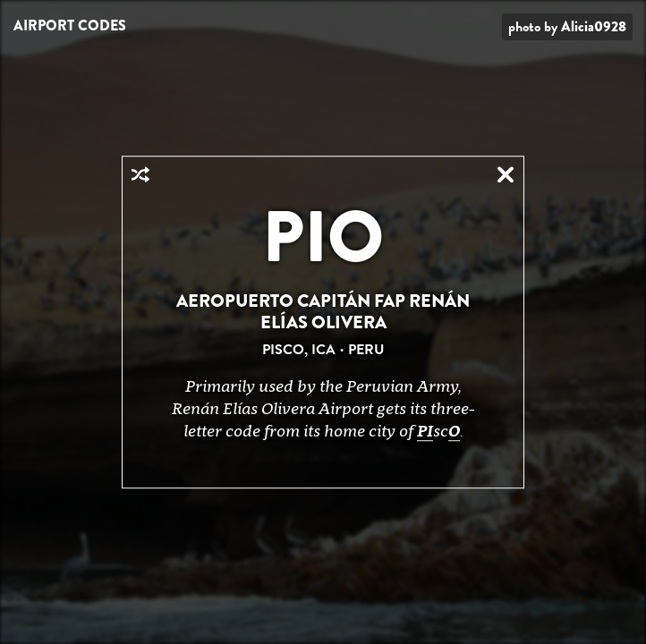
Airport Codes (70, 25)
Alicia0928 (594, 26)
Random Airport (140, 174)
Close (506, 174)
